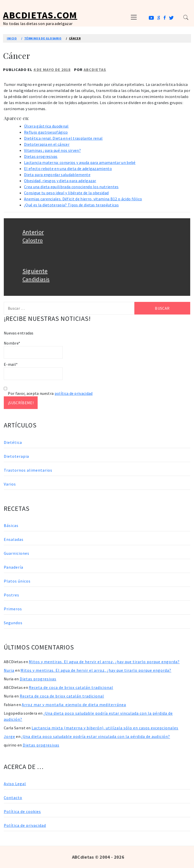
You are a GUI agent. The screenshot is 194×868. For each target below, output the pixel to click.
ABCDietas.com (40, 15)
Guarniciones (17, 553)
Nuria (9, 670)
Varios (10, 484)
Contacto (13, 798)
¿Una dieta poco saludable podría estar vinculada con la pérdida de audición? (96, 736)
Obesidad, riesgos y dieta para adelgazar (60, 181)
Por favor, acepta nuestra (48, 393)
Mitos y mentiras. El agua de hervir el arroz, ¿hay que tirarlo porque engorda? (104, 662)
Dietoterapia (16, 456)
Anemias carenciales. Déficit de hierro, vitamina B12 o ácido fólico (83, 199)
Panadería (14, 567)
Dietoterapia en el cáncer (47, 144)
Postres (11, 595)
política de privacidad (74, 393)
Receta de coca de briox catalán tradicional (71, 687)
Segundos (13, 623)
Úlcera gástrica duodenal (46, 126)
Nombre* (33, 350)
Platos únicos (17, 581)
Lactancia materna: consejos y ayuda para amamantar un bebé (80, 162)
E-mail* (33, 371)
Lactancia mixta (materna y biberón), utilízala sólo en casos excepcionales (105, 728)
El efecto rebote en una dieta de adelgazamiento (68, 168)
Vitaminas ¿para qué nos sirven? (52, 150)
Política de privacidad (25, 825)
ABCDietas (95, 69)
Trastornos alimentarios (28, 470)
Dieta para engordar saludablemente (57, 175)
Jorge (9, 736)
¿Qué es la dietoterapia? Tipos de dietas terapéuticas (71, 205)
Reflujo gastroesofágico (46, 132)
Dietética (13, 442)
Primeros (13, 609)
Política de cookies (22, 811)
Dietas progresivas (41, 156)
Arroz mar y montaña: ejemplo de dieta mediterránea (74, 705)
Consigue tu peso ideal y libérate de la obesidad (66, 193)
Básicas (11, 525)
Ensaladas (14, 539)
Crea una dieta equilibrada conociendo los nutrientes (71, 187)
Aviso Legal (15, 784)
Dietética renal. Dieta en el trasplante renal (63, 138)
